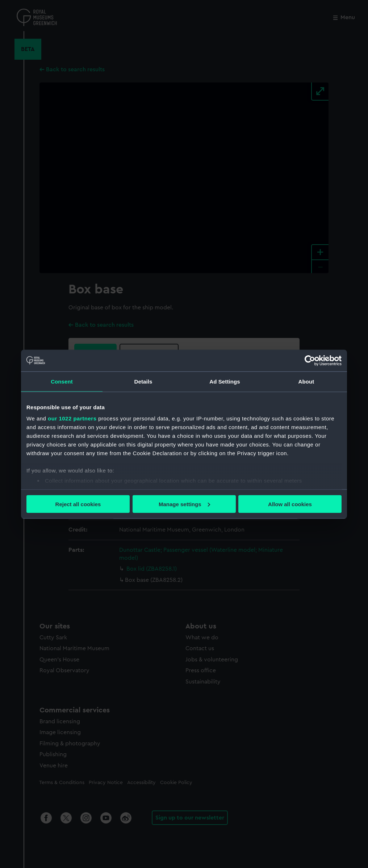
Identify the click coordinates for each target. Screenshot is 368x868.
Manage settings (184, 504)
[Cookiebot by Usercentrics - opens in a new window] (310, 360)
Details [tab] (143, 381)
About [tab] (306, 381)
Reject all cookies (78, 504)
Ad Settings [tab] (225, 381)
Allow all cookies (290, 504)
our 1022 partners (72, 418)
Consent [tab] (62, 381)
